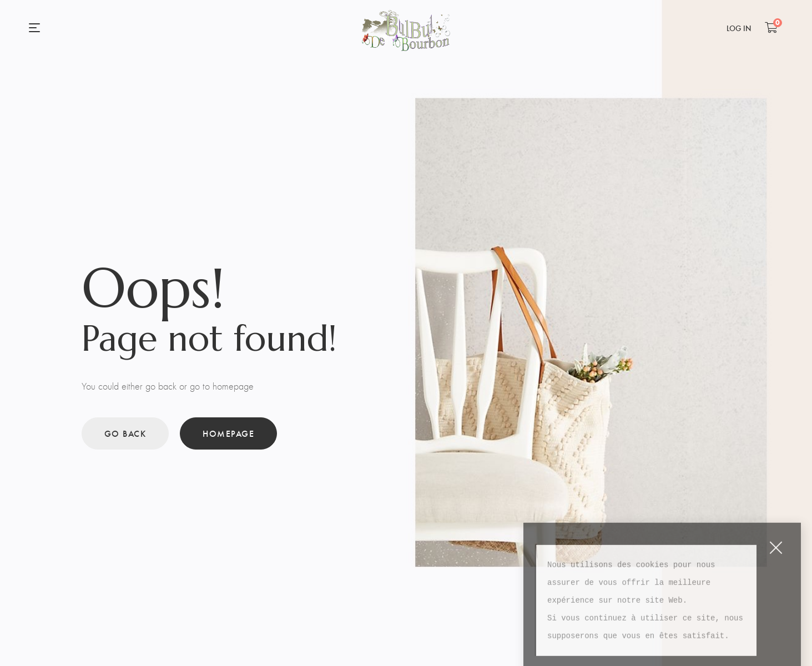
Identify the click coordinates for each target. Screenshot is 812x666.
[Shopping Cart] (771, 27)
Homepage (228, 433)
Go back (125, 433)
